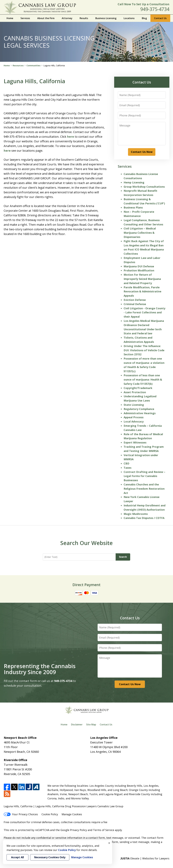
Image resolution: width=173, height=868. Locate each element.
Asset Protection (135, 392)
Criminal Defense (135, 304)
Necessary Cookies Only (50, 857)
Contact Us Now (142, 152)
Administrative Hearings (140, 413)
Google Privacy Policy (74, 830)
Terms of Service (104, 830)
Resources (18, 65)
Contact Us (160, 18)
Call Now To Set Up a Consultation (144, 4)
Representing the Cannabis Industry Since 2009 (40, 669)
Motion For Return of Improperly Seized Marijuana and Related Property (142, 279)
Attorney (67, 18)
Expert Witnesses (135, 442)
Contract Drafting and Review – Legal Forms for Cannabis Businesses (144, 476)
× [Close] (109, 843)
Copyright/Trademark (138, 388)
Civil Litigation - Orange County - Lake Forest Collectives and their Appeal (144, 312)
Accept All (17, 857)
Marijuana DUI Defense (139, 266)
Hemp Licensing (134, 182)
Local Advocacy (134, 421)
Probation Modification (139, 270)
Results (84, 18)
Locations (129, 18)
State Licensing (134, 405)
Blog (144, 18)
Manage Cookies (72, 814)
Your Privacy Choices (21, 814)
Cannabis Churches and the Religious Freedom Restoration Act (144, 489)
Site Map (91, 724)
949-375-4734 (155, 9)
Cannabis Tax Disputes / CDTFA (144, 518)
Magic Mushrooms (136, 514)
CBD (126, 463)
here (70, 137)
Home (10, 18)
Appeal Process (134, 417)
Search (123, 557)
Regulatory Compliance (139, 409)
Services (25, 18)
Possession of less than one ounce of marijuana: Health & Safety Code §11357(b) (143, 380)
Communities (33, 65)
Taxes (127, 468)
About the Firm (46, 18)
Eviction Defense (135, 300)
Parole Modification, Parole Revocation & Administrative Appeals (142, 292)
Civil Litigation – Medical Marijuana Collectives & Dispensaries (140, 233)
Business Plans (133, 207)
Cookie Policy (50, 814)
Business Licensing (106, 18)
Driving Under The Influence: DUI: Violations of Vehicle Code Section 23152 (144, 350)
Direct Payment (86, 585)
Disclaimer (77, 724)
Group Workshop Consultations (144, 187)
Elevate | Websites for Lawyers (145, 858)
